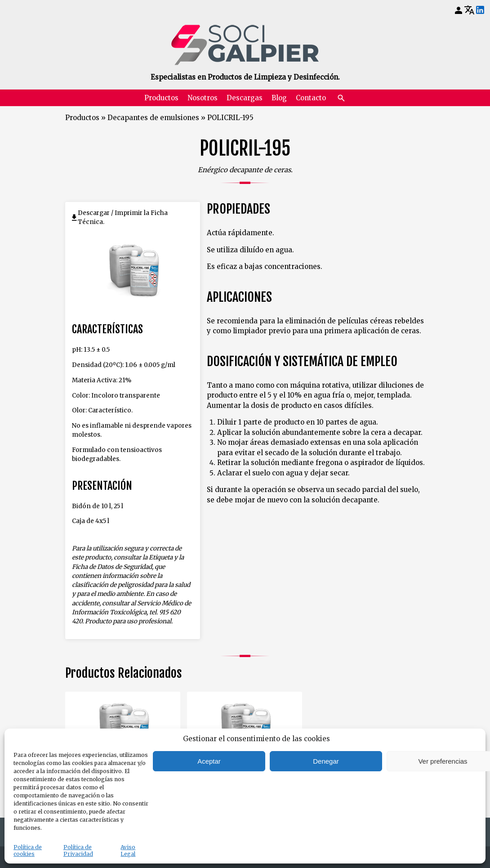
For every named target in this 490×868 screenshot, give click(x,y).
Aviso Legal (128, 850)
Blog (279, 98)
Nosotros (203, 98)
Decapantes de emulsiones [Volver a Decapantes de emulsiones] (153, 118)
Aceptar (209, 761)
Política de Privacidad (78, 850)
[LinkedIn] (480, 10)
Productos (161, 98)
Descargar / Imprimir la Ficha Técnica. (123, 217)
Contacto (311, 98)
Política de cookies (28, 850)
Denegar (326, 761)
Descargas (245, 98)
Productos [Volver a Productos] (82, 118)
